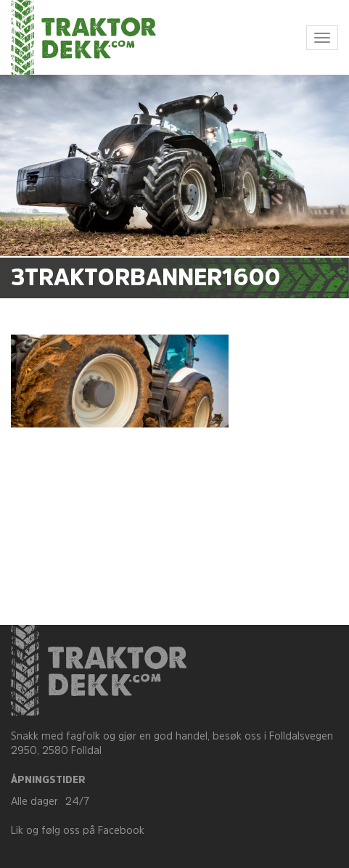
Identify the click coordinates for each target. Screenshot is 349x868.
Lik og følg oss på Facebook (78, 831)
